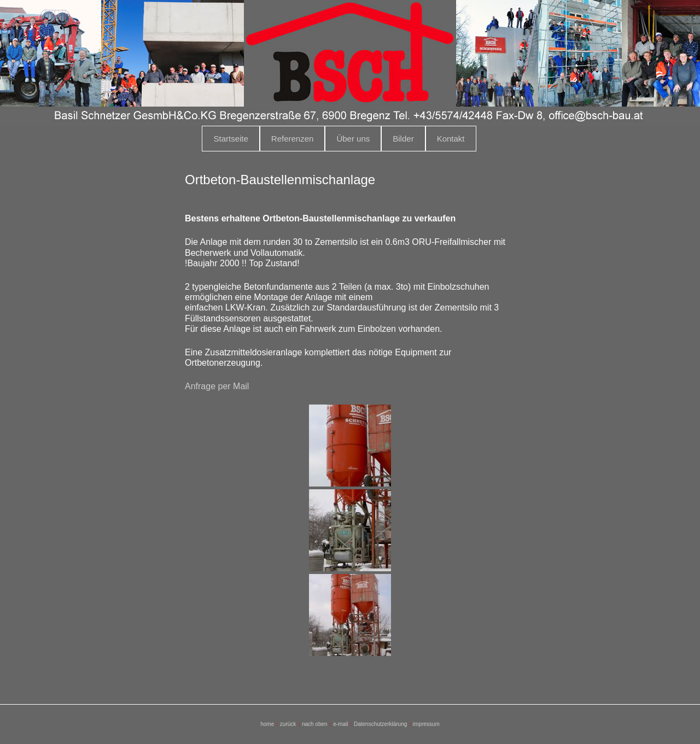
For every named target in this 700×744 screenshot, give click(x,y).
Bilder (403, 139)
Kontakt (451, 139)
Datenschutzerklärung (380, 724)
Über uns (353, 139)
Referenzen (293, 139)
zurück (288, 724)
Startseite (231, 139)
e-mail (340, 724)
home (267, 724)
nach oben (315, 724)
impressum (426, 724)
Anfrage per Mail (217, 386)
